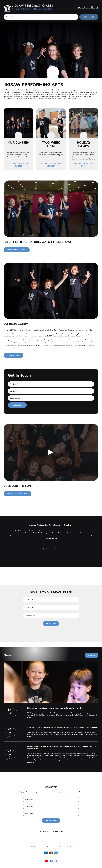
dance (59, 334)
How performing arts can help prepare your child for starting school (56, 708)
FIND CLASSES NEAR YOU (17, 250)
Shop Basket (85, 8)
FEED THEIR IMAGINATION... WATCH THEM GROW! (37, 242)
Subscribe (17, 405)
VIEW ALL (92, 655)
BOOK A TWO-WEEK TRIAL (18, 494)
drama (46, 334)
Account (79, 8)
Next (92, 535)
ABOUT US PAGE (14, 355)
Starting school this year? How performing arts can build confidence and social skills (63, 728)
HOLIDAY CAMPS (84, 144)
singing (51, 334)
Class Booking (92, 8)
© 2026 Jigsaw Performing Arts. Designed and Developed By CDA (51, 847)
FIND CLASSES (88, 17)
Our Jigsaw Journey (16, 324)
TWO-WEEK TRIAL (51, 144)
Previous (10, 535)
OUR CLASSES (18, 143)
